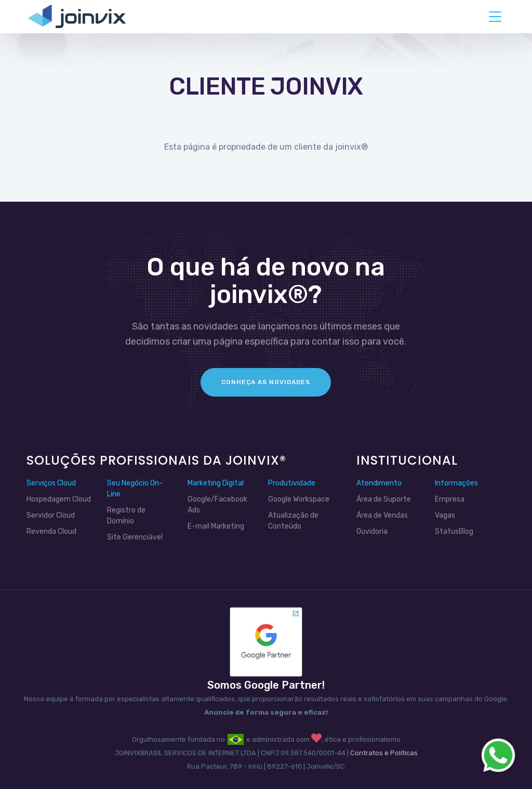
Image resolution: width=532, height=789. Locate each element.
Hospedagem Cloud (59, 499)
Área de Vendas (382, 515)
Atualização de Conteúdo (293, 521)
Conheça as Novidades (266, 382)
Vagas (445, 515)
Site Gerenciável (135, 537)
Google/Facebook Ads (217, 505)
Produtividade (292, 483)
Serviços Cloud (51, 483)
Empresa (450, 499)
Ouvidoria (372, 531)
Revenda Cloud (51, 531)
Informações (456, 483)
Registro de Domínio (126, 516)
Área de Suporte (384, 499)
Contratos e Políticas (384, 753)
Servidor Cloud (51, 515)
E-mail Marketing (216, 526)
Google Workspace (299, 499)
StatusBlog (454, 531)
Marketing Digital (216, 483)
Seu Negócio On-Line (135, 489)
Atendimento (379, 483)
